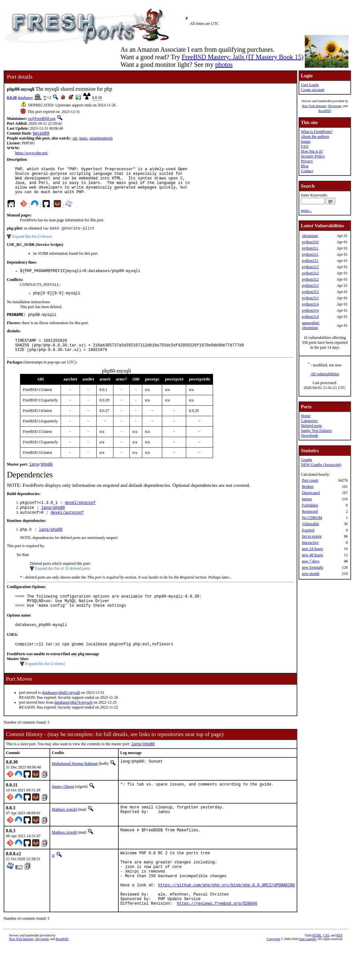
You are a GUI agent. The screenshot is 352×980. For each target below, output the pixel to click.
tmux (83, 139)
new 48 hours (313, 555)
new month (311, 574)
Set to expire (312, 536)
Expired (308, 530)
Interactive (310, 543)
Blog (305, 166)
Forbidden (310, 505)
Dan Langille (308, 973)
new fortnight (313, 567)
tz (53, 877)
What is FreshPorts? (317, 132)
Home (306, 416)
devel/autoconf (67, 528)
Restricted (310, 511)
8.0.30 (12, 98)
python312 (310, 267)
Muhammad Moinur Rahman (75, 786)
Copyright (274, 973)
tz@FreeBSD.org (42, 119)
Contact (307, 171)
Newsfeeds (310, 435)
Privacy (307, 161)
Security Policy (313, 156)
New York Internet (314, 106)
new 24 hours (313, 549)
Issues (306, 141)
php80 (47, 478)
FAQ (305, 146)
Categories (309, 421)
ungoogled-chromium (311, 325)
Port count (310, 480)
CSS (326, 969)
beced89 (41, 134)
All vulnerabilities (325, 374)
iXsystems (335, 106)
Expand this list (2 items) (45, 685)
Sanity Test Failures (316, 431)
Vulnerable (311, 524)
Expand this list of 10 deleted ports (62, 585)
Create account (313, 90)
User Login (310, 85)
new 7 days (311, 561)
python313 (310, 286)
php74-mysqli (81, 724)
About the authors (315, 137)
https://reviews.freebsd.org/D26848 (217, 937)
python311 (310, 248)
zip (75, 139)
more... (306, 211)
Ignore (307, 499)
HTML (317, 969)
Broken (308, 487)
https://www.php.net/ (32, 154)
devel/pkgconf (80, 517)
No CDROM (312, 518)
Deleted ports (311, 426)
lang (34, 478)
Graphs (307, 460)
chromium (310, 236)
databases (25, 98)
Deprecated (311, 493)
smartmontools (101, 139)
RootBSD (325, 111)
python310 (310, 242)
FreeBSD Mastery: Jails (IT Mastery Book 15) (243, 57)
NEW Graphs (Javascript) (321, 465)
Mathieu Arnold (64, 831)
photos (224, 65)
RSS (339, 969)
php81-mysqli (69, 714)
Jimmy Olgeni (63, 808)
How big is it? (312, 151)
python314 (310, 304)
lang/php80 (53, 522)
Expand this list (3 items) (32, 244)
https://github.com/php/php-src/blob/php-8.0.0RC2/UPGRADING (226, 915)
